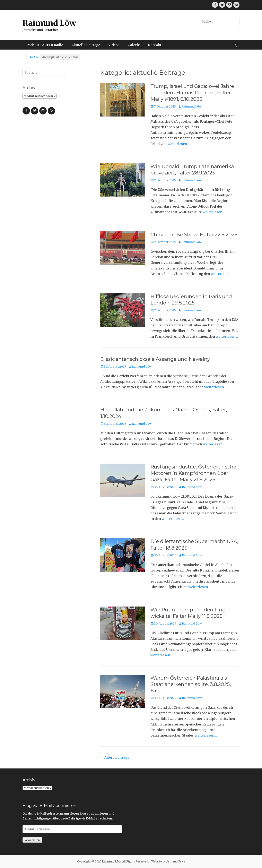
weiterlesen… (178, 144)
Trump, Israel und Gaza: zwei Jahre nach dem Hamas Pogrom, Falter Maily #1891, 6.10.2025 (192, 92)
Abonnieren (32, 840)
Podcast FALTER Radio (45, 45)
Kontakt (155, 45)
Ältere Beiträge (115, 757)
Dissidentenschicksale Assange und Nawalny (155, 359)
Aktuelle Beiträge (86, 45)
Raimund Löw (49, 23)
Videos (114, 45)
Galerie (134, 45)
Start (33, 57)
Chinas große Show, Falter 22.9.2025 (194, 235)
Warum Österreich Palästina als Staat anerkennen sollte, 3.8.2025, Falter (191, 684)
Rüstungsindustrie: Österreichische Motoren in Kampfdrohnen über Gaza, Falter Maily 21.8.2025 (193, 473)
